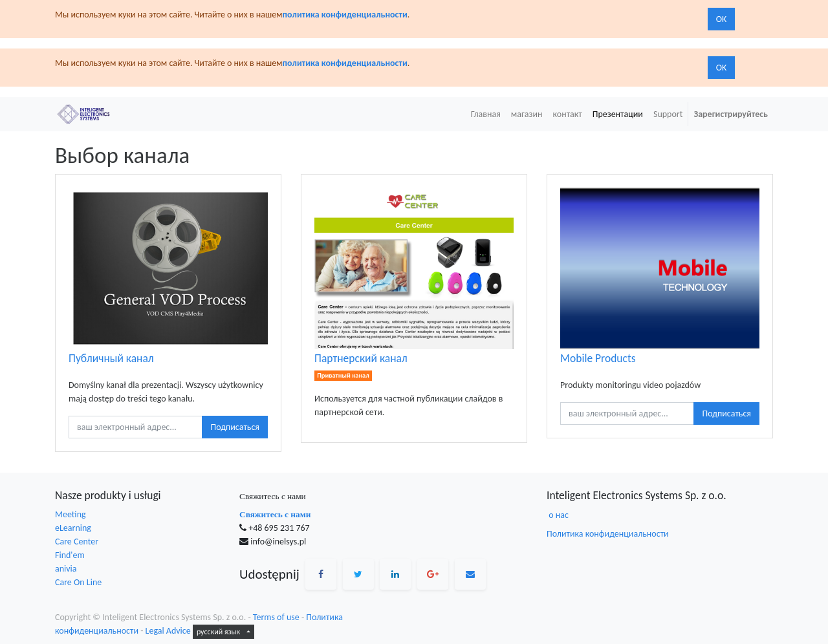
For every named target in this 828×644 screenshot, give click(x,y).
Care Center (77, 542)
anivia (66, 569)
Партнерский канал (361, 358)
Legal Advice (168, 631)
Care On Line (78, 582)
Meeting (71, 514)
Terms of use (276, 617)
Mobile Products (598, 358)
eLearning (73, 528)
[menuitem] (486, 114)
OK (722, 19)
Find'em (70, 555)
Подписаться (235, 427)
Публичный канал (111, 358)
